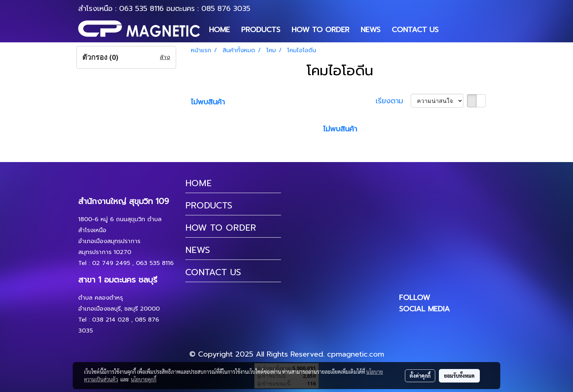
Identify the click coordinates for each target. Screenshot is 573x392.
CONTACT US (415, 30)
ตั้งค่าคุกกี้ (420, 376)
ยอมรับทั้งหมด (459, 376)
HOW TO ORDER (320, 30)
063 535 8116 (141, 8)
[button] (451, 30)
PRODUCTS (261, 30)
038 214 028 (111, 320)
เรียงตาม (393, 101)
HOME (219, 30)
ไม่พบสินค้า (208, 102)
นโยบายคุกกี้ (144, 379)
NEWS (371, 30)
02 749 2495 (111, 263)
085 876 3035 (226, 8)
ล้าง (165, 57)
